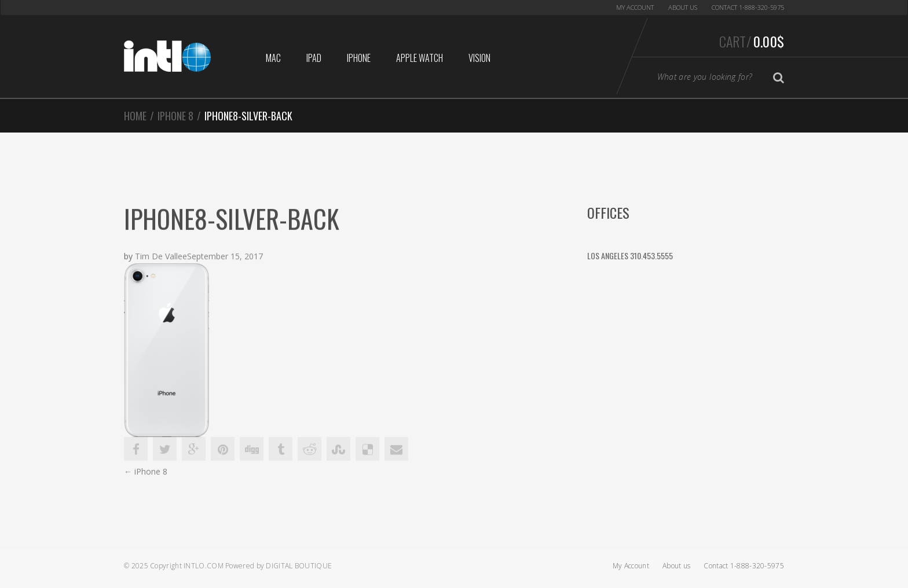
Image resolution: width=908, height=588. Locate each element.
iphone (359, 58)
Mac (273, 58)
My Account (635, 7)
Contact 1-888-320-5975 (748, 7)
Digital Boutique (299, 566)
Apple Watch (420, 58)
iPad (314, 58)
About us (683, 7)
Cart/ (752, 41)
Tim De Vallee (161, 257)
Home (135, 116)
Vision (479, 58)
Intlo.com (204, 566)
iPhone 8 (175, 116)
